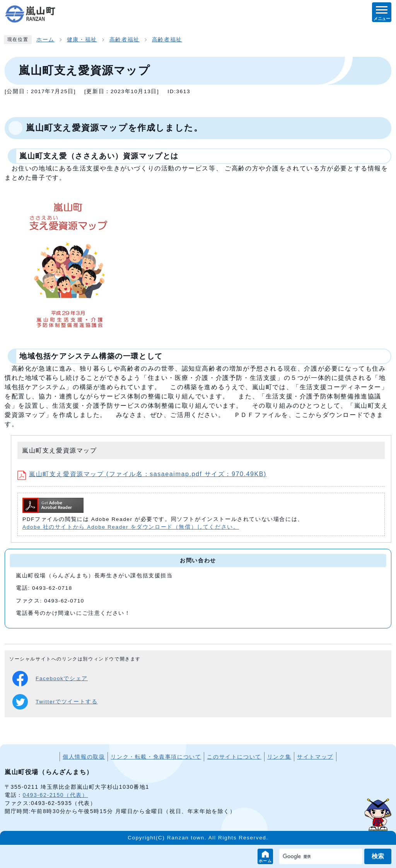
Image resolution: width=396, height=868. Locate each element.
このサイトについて (234, 757)
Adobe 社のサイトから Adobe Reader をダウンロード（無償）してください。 (131, 527)
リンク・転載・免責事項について (156, 757)
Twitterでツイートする (55, 702)
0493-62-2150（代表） (55, 795)
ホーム (265, 861)
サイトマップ (315, 757)
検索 (378, 856)
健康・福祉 (82, 40)
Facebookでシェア (50, 679)
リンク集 (279, 757)
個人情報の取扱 (84, 757)
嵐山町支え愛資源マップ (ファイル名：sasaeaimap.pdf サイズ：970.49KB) (142, 474)
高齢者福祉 (125, 40)
